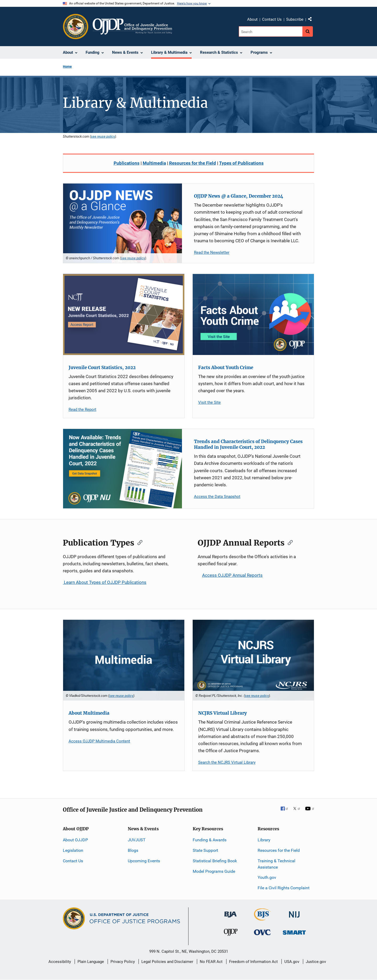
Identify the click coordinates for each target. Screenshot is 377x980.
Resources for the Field (193, 163)
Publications (127, 163)
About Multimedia (89, 713)
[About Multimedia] (124, 660)
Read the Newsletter (212, 252)
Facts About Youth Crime (226, 368)
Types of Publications (241, 163)
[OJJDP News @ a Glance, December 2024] (123, 223)
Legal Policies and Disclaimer (167, 962)
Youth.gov (267, 877)
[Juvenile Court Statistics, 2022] (124, 314)
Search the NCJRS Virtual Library (227, 762)
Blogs (133, 850)
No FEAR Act (211, 962)
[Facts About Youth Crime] (253, 314)
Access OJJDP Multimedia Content (99, 741)
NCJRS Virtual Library (223, 713)
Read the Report (82, 410)
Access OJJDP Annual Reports (230, 575)
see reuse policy (103, 136)
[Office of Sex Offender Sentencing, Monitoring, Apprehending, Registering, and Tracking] (294, 931)
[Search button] (308, 31)
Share (312, 20)
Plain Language (91, 962)
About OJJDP (75, 840)
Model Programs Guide (214, 871)
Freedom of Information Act (253, 962)
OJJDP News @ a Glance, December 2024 (239, 196)
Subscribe (295, 19)
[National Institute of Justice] (294, 912)
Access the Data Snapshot (217, 497)
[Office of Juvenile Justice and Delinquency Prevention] (231, 933)
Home (67, 66)
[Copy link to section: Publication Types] (138, 542)
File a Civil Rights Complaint (284, 888)
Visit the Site (209, 402)
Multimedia (154, 163)
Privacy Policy (123, 962)
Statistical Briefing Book (215, 861)
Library (264, 840)
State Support (205, 850)
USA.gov (292, 962)
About (252, 19)
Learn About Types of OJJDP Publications (105, 582)
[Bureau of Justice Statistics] (262, 918)
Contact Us (272, 19)
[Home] (132, 26)
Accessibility (60, 962)
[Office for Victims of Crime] (262, 932)
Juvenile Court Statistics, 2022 (102, 368)
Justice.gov (316, 962)
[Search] (271, 31)
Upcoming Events (144, 861)
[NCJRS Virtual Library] (253, 660)
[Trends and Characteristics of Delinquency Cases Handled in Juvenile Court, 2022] (123, 469)
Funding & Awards (210, 840)
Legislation (73, 850)
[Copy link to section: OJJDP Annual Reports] (289, 542)
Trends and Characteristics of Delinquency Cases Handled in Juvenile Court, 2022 (248, 444)
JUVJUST (137, 840)
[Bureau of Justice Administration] (231, 912)
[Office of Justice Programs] (76, 26)
